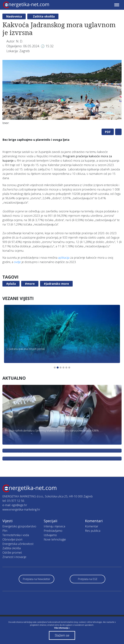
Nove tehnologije (55, 539)
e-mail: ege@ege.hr (15, 505)
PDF (108, 132)
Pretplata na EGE (88, 579)
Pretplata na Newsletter (36, 579)
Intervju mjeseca (54, 526)
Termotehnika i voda (16, 535)
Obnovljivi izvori (12, 539)
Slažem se (62, 635)
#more (30, 284)
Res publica (93, 531)
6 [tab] (69, 368)
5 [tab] (66, 368)
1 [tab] (55, 368)
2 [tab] (58, 368)
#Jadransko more (56, 284)
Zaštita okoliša (44, 16)
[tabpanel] (62, 93)
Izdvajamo (50, 535)
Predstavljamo (53, 531)
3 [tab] (61, 368)
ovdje (17, 262)
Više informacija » (62, 628)
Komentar (92, 526)
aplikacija (64, 258)
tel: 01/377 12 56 (13, 501)
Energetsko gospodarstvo (19, 526)
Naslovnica (14, 16)
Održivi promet (12, 552)
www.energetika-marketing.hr (21, 509)
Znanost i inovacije (14, 557)
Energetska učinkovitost (18, 544)
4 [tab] (63, 368)
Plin (5, 531)
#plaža (11, 284)
